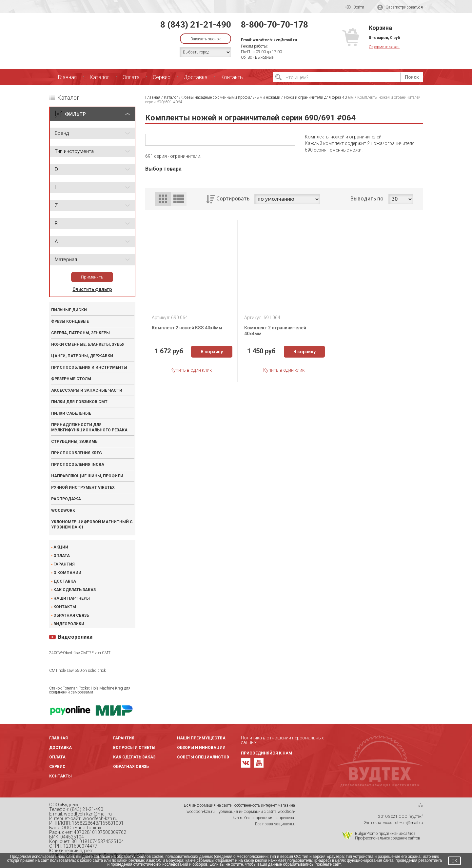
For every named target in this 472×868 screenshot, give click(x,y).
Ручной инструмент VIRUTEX (83, 487)
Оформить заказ (384, 47)
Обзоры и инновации (201, 748)
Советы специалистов (203, 757)
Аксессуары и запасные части (87, 390)
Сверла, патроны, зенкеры (80, 333)
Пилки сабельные (71, 413)
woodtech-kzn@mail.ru (275, 40)
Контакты (232, 77)
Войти (354, 7)
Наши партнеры (72, 598)
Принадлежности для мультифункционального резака (89, 427)
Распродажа (66, 499)
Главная (67, 77)
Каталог (100, 77)
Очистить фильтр (92, 289)
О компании (67, 573)
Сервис (162, 77)
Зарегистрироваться (400, 7)
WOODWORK (63, 510)
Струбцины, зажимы (75, 442)
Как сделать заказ (75, 590)
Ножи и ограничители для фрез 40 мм (319, 97)
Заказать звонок (206, 39)
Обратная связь (71, 615)
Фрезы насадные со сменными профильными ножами (231, 97)
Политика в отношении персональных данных (282, 740)
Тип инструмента (74, 151)
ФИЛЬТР (75, 114)
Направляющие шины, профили (87, 476)
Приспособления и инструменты (89, 367)
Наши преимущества (201, 738)
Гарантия (64, 564)
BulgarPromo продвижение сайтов (385, 834)
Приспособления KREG (77, 453)
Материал (66, 259)
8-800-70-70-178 (275, 25)
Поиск (412, 77)
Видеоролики (69, 624)
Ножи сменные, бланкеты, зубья (88, 344)
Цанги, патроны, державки (82, 356)
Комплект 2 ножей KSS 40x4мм (187, 328)
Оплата (131, 77)
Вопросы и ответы (134, 748)
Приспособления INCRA (78, 465)
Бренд (62, 133)
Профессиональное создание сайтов (388, 838)
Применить (92, 277)
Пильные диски (69, 310)
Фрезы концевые (70, 321)
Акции (61, 547)
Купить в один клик (191, 370)
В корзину (212, 352)
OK (454, 861)
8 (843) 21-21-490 (196, 25)
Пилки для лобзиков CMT (79, 402)
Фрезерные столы (71, 379)
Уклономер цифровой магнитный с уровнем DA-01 (92, 525)
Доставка (196, 77)
